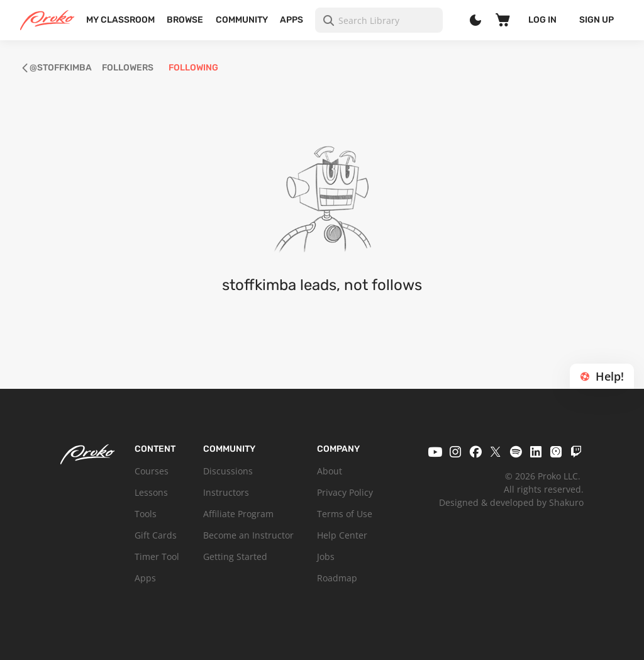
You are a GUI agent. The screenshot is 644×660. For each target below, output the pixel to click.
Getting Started (235, 557)
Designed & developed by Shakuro (511, 502)
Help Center (342, 535)
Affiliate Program (238, 514)
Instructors (226, 492)
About (330, 471)
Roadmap (337, 578)
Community (242, 20)
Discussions (228, 471)
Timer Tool (157, 557)
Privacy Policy (345, 492)
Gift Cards (156, 535)
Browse (185, 20)
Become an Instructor (248, 535)
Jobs (326, 557)
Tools (146, 514)
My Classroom (120, 20)
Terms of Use (345, 514)
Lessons (151, 492)
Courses (152, 471)
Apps (291, 20)
